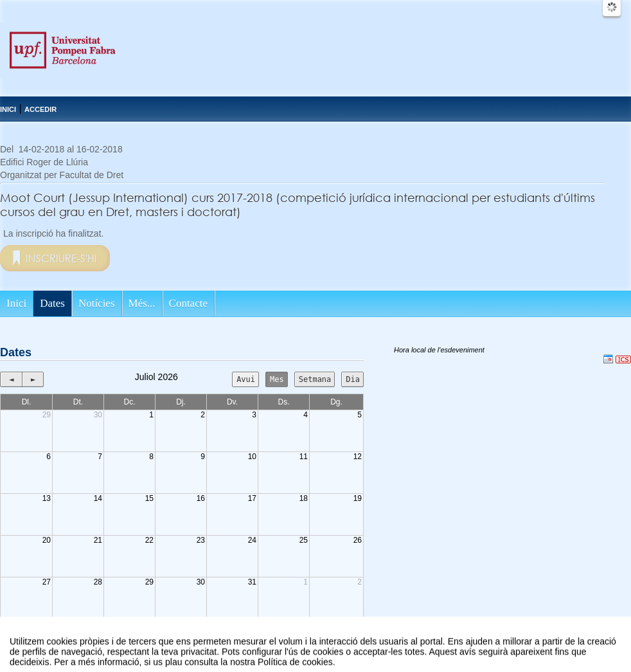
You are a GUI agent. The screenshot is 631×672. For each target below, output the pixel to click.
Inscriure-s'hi (61, 258)
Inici (8, 109)
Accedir (40, 109)
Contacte (188, 303)
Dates (52, 303)
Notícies (97, 303)
